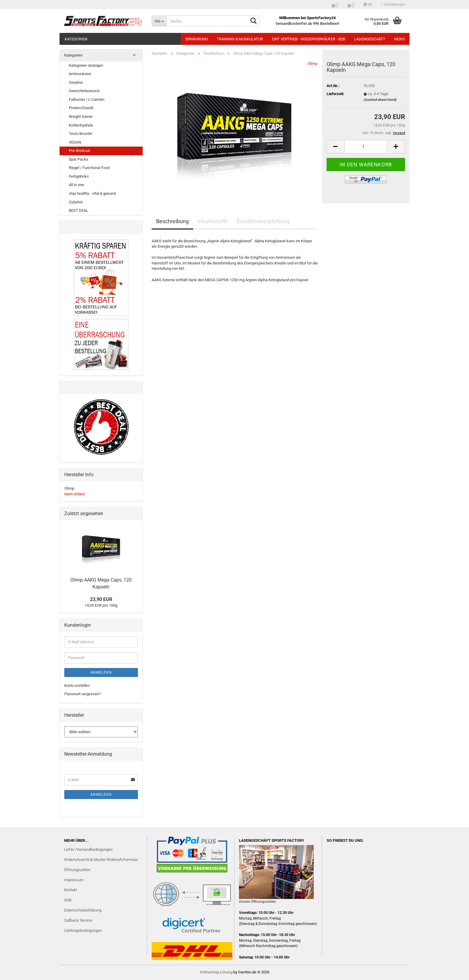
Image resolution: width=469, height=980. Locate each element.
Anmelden (101, 672)
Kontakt (71, 890)
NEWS (400, 39)
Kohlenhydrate (81, 125)
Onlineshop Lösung (216, 972)
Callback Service (78, 920)
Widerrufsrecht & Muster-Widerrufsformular (101, 860)
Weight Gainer (81, 117)
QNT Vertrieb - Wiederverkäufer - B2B (309, 39)
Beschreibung (172, 221)
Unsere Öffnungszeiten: (258, 902)
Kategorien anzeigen (86, 65)
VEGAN (75, 142)
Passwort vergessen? (83, 694)
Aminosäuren (80, 74)
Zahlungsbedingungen (83, 930)
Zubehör (76, 202)
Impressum (74, 880)
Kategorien (76, 39)
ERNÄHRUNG (197, 39)
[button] (368, 4)
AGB (68, 900)
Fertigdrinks (79, 176)
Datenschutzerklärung (83, 910)
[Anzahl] (366, 147)
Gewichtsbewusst (84, 91)
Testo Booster (81, 134)
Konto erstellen (77, 685)
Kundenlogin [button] (393, 4)
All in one (76, 185)
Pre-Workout (79, 151)
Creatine (76, 82)
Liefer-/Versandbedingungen (88, 849)
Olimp (312, 64)
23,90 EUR (101, 599)
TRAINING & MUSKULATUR (240, 39)
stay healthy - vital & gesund (92, 193)
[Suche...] (159, 21)
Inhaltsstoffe (213, 221)
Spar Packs (79, 159)
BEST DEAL (79, 210)
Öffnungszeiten (77, 870)
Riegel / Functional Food (89, 168)
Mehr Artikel (74, 494)
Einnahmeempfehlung (263, 221)
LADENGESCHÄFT (370, 39)
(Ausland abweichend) (380, 100)
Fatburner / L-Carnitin (87, 99)
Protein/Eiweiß (81, 108)
